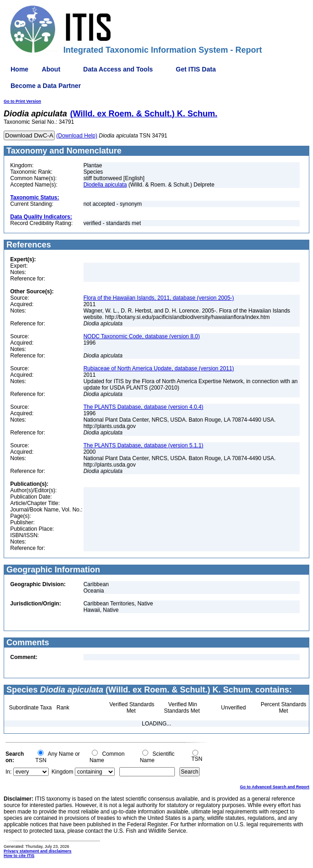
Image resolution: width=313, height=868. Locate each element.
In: (8, 772)
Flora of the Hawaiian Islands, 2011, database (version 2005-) (159, 298)
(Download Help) (77, 136)
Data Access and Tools (118, 69)
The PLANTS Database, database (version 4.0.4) (143, 407)
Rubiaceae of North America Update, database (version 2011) (159, 368)
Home (20, 69)
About (51, 69)
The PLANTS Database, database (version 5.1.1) (143, 445)
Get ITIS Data (196, 69)
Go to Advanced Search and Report (275, 787)
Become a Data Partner (46, 86)
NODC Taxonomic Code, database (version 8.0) (142, 336)
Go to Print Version (22, 101)
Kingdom (62, 772)
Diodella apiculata (105, 185)
